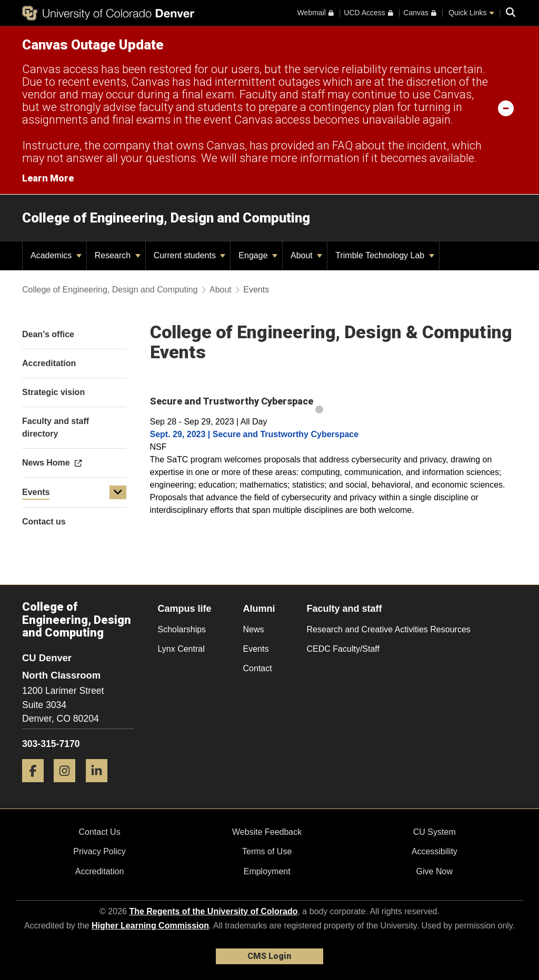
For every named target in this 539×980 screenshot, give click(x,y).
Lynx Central (181, 649)
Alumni (259, 609)
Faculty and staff (345, 609)
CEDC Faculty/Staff (343, 649)
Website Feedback (267, 832)
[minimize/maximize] (506, 108)
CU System (435, 832)
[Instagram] (68, 786)
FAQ (342, 145)
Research (118, 255)
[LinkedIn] (101, 786)
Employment (267, 871)
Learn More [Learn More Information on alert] (48, 178)
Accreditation (100, 871)
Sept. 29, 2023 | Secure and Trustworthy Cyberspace (254, 434)
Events (36, 492)
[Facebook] (37, 786)
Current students (190, 255)
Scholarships (182, 629)
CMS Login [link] (269, 956)
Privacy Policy (99, 851)
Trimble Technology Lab (385, 255)
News (254, 629)
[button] (118, 492)
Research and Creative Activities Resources (389, 629)
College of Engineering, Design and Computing (166, 218)
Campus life (185, 609)
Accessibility (435, 851)
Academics (56, 255)
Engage (258, 255)
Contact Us (99, 832)
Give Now (435, 871)
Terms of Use (267, 851)
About (306, 255)
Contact (258, 668)
